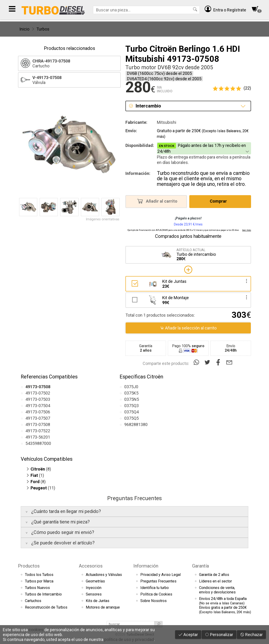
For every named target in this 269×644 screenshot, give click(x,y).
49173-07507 (38, 418)
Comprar (220, 201)
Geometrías (95, 581)
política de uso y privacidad (129, 639)
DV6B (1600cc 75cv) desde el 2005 (159, 73)
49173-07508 (38, 424)
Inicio (24, 29)
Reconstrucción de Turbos (46, 607)
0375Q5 (131, 418)
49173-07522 (38, 431)
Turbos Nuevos (37, 588)
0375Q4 (131, 412)
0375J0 (131, 387)
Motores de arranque (103, 607)
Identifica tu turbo (155, 588)
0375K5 (131, 393)
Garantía (200, 566)
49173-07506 (38, 412)
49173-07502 (38, 393)
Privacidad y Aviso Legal (160, 575)
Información (146, 566)
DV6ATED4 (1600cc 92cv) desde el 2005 (164, 79)
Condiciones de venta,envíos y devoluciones (217, 590)
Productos (29, 566)
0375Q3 (131, 406)
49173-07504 (38, 406)
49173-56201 (38, 437)
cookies (36, 630)
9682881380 (136, 424)
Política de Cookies (156, 594)
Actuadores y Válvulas (104, 575)
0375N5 (132, 399)
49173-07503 (38, 399)
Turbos (43, 29)
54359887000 (38, 443)
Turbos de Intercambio (43, 594)
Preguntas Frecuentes (158, 581)
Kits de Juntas (98, 601)
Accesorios (91, 566)
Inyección (94, 588)
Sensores (94, 594)
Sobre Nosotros (153, 601)
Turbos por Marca (39, 581)
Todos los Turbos (39, 575)
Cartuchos (33, 601)
